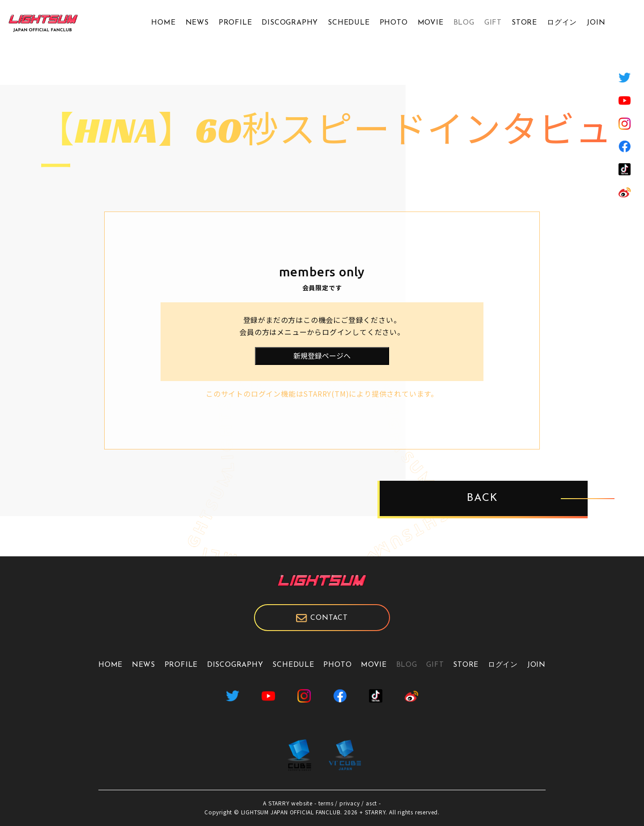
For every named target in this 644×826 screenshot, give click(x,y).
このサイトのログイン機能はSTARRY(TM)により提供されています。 (322, 394)
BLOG (464, 23)
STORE (524, 23)
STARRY (279, 803)
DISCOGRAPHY (290, 23)
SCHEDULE (349, 23)
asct (371, 803)
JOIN (596, 23)
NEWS (197, 23)
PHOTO (394, 23)
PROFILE (235, 23)
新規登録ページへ (322, 356)
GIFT (493, 23)
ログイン (562, 23)
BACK (483, 498)
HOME (163, 23)
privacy (350, 803)
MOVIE (431, 23)
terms (326, 803)
